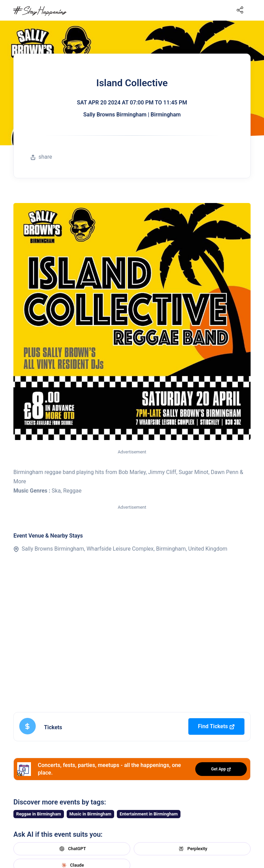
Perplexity (192, 849)
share (41, 157)
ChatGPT (72, 849)
